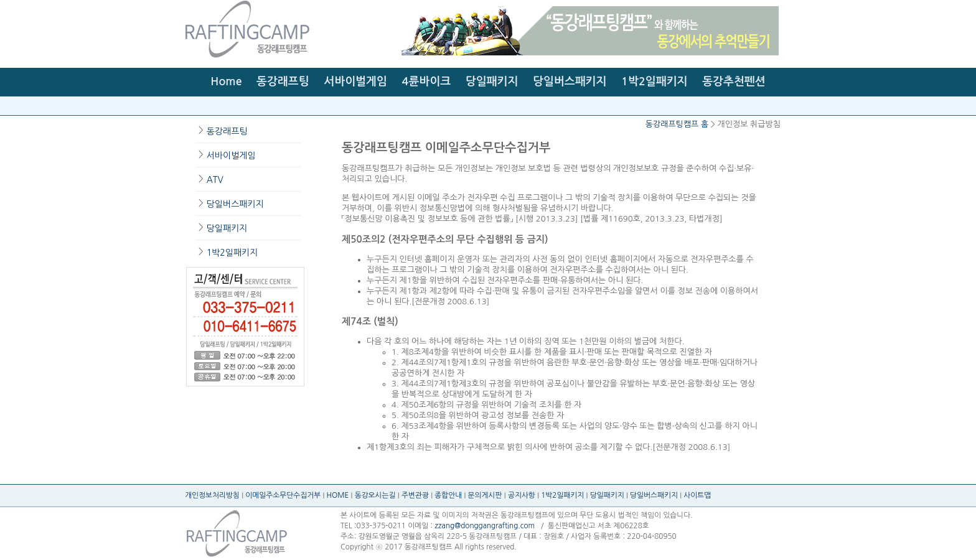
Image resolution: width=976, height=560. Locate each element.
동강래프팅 (283, 82)
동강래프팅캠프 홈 (677, 124)
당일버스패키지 (570, 82)
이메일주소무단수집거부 (283, 495)
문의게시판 (485, 495)
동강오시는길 (375, 495)
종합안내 (448, 495)
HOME (338, 495)
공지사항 (522, 495)
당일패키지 (492, 82)
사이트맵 (697, 495)
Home (226, 82)
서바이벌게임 (355, 82)
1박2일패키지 (654, 82)
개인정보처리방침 (212, 495)
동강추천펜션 (734, 82)
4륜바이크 (427, 82)
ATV (215, 180)
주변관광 (415, 495)
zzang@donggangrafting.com (485, 526)
